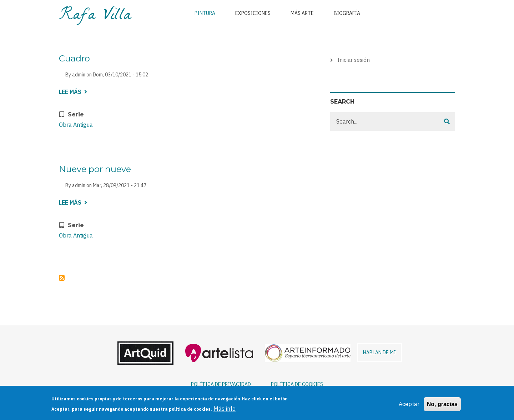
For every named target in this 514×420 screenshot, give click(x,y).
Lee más (73, 92)
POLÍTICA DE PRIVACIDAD (221, 384)
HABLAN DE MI (379, 352)
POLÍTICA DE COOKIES (297, 384)
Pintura (205, 13)
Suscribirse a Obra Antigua (62, 278)
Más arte (302, 13)
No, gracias (442, 407)
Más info (225, 412)
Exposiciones (253, 13)
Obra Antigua (76, 125)
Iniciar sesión (354, 60)
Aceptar (409, 407)
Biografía (347, 13)
